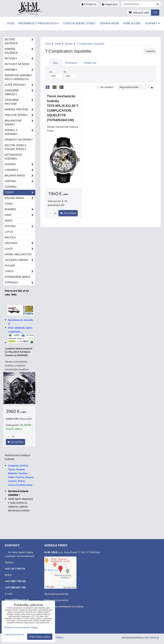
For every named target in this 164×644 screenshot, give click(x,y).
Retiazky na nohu (17, 64)
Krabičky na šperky (19, 140)
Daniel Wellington (18, 254)
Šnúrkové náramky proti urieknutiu (19, 77)
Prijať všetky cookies (40, 637)
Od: (56, 74)
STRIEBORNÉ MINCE (18, 277)
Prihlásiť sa (89, 4)
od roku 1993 (33, 14)
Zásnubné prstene (20, 102)
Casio (9, 204)
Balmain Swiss (20, 176)
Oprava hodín (109, 23)
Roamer (20, 209)
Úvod (11, 23)
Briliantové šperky (20, 123)
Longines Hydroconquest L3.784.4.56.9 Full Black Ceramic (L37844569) (19, 352)
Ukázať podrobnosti (14, 635)
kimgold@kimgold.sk (17, 600)
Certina (20, 181)
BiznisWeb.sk (152, 637)
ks (52, 213)
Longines (20, 170)
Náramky (20, 70)
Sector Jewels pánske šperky (16, 147)
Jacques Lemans (20, 260)
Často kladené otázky (79, 23)
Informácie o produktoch (39, 23)
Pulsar (10, 266)
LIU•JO (20, 249)
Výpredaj (20, 283)
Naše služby (132, 23)
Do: (70, 74)
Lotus (9, 232)
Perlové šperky (20, 115)
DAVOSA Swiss (20, 198)
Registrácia (110, 4)
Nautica (10, 237)
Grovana (20, 243)
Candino (11, 187)
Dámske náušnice (20, 51)
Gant (20, 215)
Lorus (20, 271)
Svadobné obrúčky (20, 92)
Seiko (9, 221)
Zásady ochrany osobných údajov (21, 627)
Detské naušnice (20, 41)
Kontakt (152, 23)
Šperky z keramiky (20, 132)
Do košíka (68, 213)
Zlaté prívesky (20, 85)
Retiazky (20, 59)
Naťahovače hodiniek (13, 157)
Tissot (20, 193)
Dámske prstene (20, 110)
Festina (20, 226)
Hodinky (20, 164)
